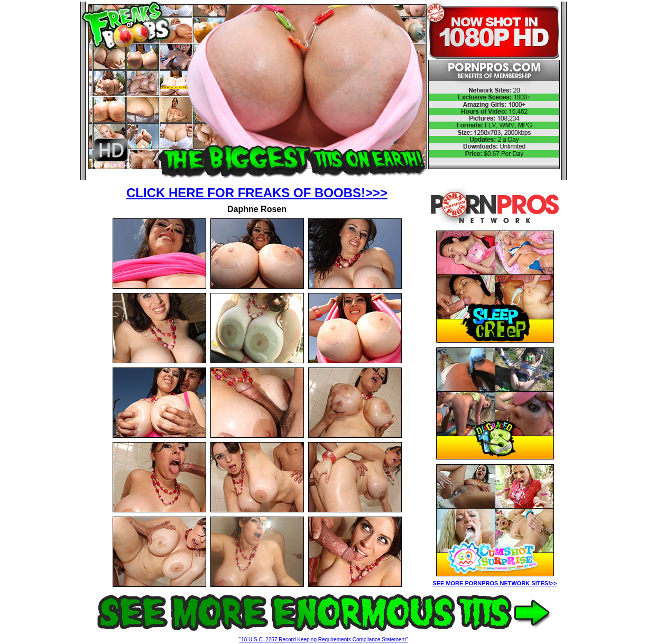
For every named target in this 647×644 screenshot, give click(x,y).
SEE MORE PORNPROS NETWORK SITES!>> (495, 583)
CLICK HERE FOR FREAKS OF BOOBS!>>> (257, 193)
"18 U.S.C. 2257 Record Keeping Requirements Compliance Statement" (324, 640)
